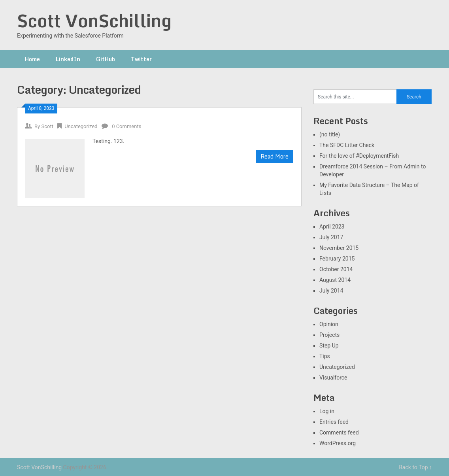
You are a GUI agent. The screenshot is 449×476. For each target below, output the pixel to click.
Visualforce (333, 378)
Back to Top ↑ (415, 467)
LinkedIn (68, 59)
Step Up (329, 346)
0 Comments (126, 126)
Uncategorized (81, 126)
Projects (329, 335)
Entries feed (334, 422)
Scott (47, 126)
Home (32, 59)
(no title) (330, 134)
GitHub (106, 59)
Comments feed (339, 433)
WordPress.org (338, 443)
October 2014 (336, 269)
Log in (327, 411)
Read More (274, 156)
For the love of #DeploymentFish (359, 156)
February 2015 (337, 259)
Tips (325, 356)
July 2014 (331, 291)
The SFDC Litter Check (347, 145)
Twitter (141, 59)
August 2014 (335, 280)
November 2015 (339, 248)
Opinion (329, 324)
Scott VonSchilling (94, 21)
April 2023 (332, 227)
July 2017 (331, 237)
